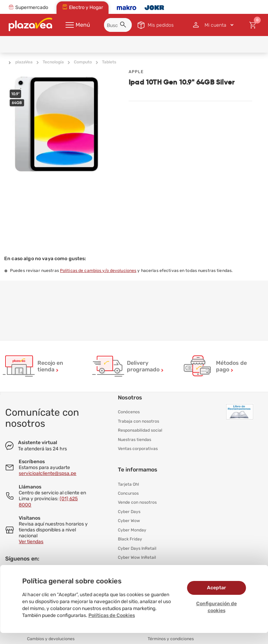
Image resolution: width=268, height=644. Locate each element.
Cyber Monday (132, 528)
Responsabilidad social (140, 430)
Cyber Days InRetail (137, 546)
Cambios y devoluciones (51, 636)
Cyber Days (129, 510)
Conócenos (129, 412)
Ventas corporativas (138, 448)
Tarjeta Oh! (128, 483)
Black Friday (130, 537)
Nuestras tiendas (135, 439)
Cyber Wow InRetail (137, 555)
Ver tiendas (31, 542)
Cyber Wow (129, 519)
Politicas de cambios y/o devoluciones (98, 271)
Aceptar (217, 588)
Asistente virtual (38, 443)
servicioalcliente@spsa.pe (47, 473)
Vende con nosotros (137, 501)
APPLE (136, 72)
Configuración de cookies (217, 607)
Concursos (128, 492)
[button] (124, 26)
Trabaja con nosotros (139, 421)
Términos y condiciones (171, 636)
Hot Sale (126, 564)
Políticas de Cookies (112, 615)
